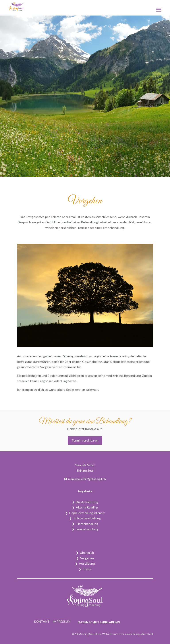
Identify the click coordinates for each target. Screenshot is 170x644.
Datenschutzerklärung (99, 622)
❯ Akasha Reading (85, 507)
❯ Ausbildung (85, 563)
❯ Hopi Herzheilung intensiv (85, 513)
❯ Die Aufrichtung (85, 502)
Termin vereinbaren (85, 440)
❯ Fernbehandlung (85, 529)
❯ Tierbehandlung (85, 524)
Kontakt (42, 622)
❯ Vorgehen (85, 558)
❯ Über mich (85, 553)
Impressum (62, 622)
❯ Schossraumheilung (85, 518)
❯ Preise (85, 569)
